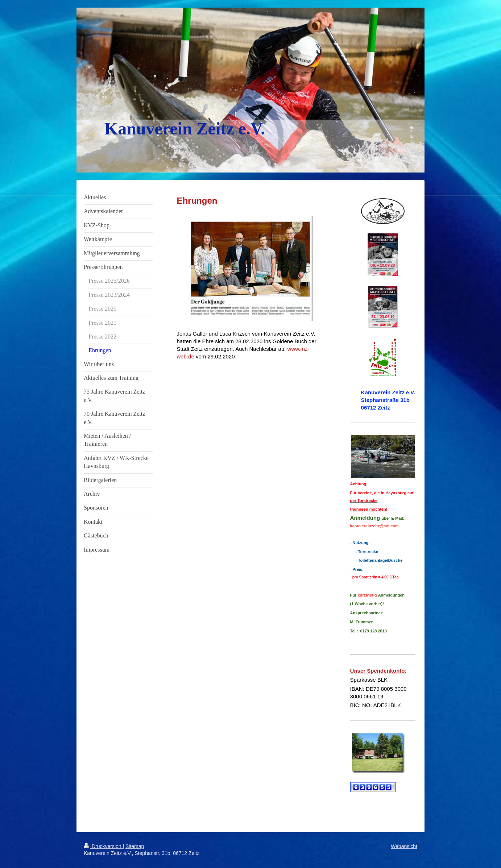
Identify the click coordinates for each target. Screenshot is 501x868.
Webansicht (404, 846)
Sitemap (135, 846)
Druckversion (103, 846)
